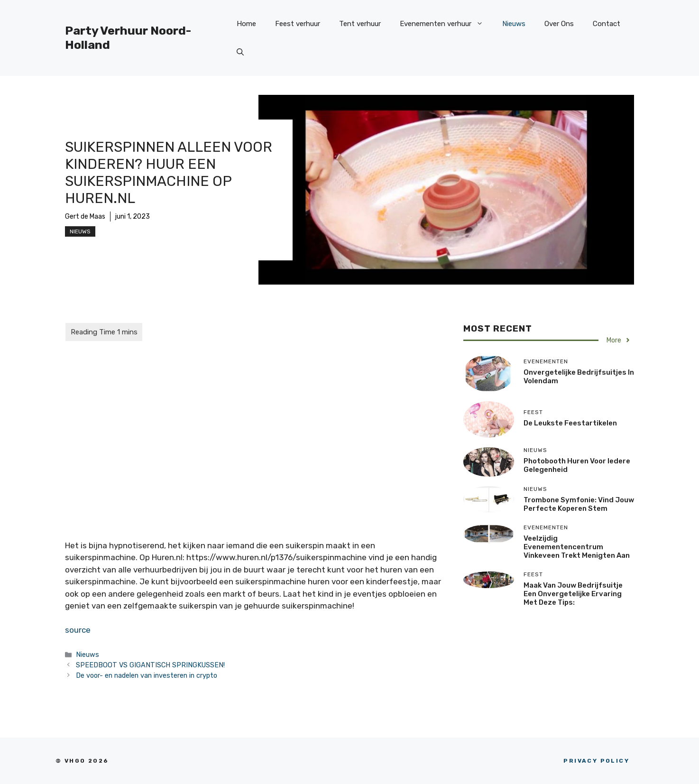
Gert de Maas (85, 217)
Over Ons (559, 24)
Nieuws (514, 24)
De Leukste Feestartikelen (570, 423)
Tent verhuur (360, 24)
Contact (607, 24)
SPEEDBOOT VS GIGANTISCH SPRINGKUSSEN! (150, 665)
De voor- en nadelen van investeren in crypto (147, 675)
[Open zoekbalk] (240, 52)
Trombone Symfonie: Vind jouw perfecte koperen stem (579, 504)
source (78, 630)
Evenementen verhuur (446, 24)
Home (246, 24)
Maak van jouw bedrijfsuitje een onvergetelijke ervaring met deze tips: (573, 594)
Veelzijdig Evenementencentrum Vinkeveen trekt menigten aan (577, 547)
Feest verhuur (298, 24)
